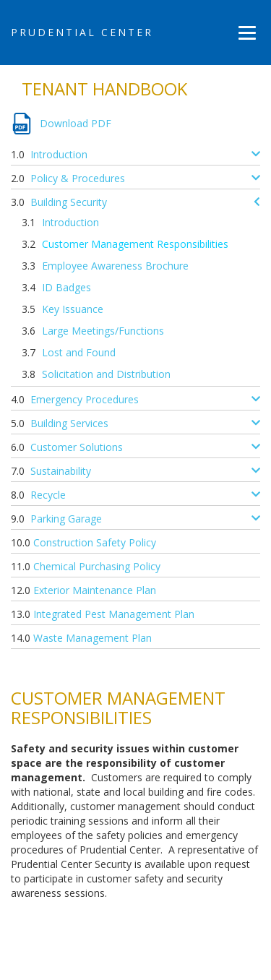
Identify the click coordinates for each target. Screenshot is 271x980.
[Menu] (247, 33)
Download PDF (76, 123)
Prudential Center (82, 32)
